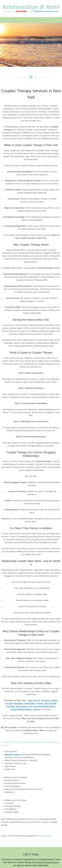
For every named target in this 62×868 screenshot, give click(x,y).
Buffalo (54, 700)
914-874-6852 (45, 836)
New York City (34, 700)
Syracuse (9, 703)
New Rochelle (51, 703)
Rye (31, 706)
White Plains (30, 703)
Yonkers (40, 703)
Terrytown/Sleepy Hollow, (45, 706)
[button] (59, 20)
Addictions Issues (12, 755)
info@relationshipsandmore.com (46, 11)
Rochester (46, 700)
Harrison (36, 709)
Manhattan (19, 703)
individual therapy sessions (47, 862)
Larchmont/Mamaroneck (21, 709)
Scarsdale (11, 706)
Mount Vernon (22, 706)
